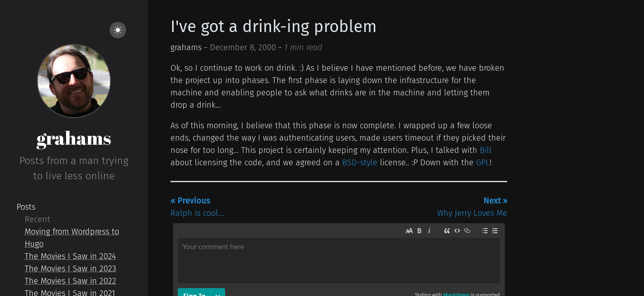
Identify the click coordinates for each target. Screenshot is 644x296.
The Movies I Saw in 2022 (70, 281)
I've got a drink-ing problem (274, 27)
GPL (483, 162)
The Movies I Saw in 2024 (70, 256)
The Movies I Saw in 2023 (70, 268)
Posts (26, 207)
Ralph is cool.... (198, 207)
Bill (486, 150)
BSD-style (360, 162)
